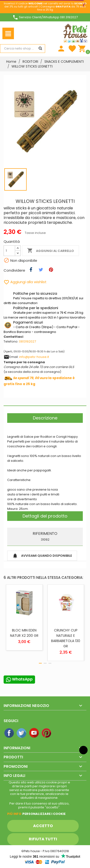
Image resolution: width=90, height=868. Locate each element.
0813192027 (27, 341)
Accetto (43, 826)
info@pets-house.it (34, 357)
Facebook (9, 733)
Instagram (59, 733)
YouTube (34, 733)
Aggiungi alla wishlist (25, 282)
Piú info (14, 814)
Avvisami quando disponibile (42, 556)
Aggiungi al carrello (51, 251)
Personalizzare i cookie (44, 814)
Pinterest (47, 733)
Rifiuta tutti (43, 839)
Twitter (22, 733)
